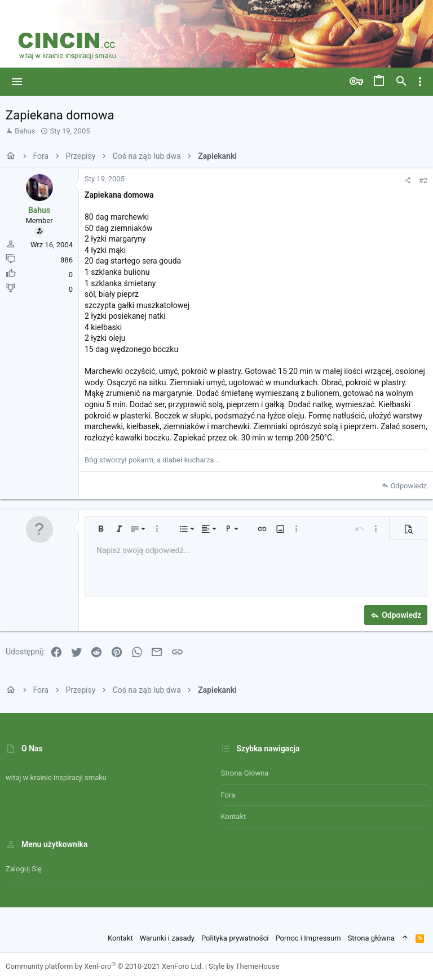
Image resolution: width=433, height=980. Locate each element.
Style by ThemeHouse (244, 966)
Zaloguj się (24, 869)
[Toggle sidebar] (420, 82)
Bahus (25, 131)
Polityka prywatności (235, 938)
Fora (228, 795)
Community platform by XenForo (104, 966)
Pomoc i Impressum (308, 938)
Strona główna (245, 773)
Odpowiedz (408, 486)
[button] (17, 82)
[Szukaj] (401, 82)
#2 (423, 181)
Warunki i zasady (167, 938)
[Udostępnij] (407, 181)
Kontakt (234, 816)
